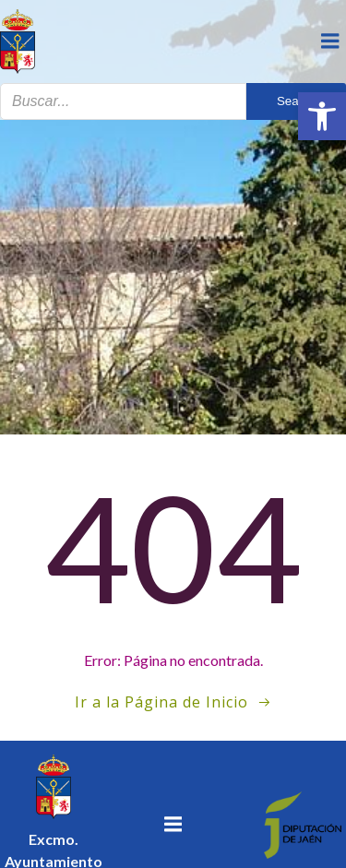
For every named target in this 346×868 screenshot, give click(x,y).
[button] (322, 116)
